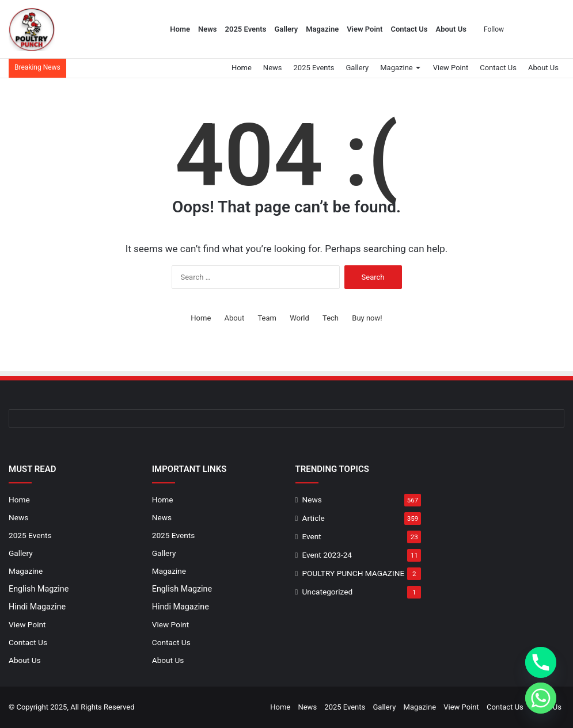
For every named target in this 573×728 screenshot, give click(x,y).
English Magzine (39, 589)
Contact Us (409, 29)
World (299, 318)
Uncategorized (328, 592)
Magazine (322, 29)
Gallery (286, 29)
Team (267, 318)
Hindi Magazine (37, 607)
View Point (365, 29)
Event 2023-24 (327, 555)
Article (314, 518)
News (207, 29)
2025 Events (246, 29)
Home (180, 29)
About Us (451, 29)
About (235, 318)
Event (312, 536)
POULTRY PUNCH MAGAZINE (354, 573)
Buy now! (367, 318)
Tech (331, 318)
